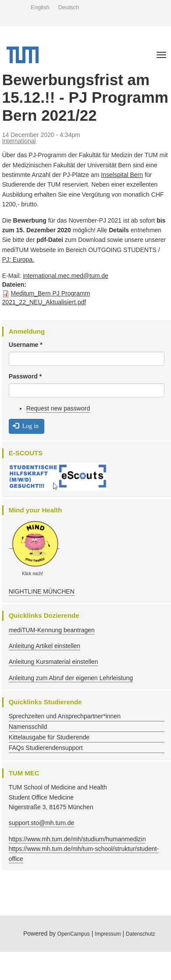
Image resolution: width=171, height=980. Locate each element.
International (19, 141)
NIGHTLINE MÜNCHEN (42, 591)
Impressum (108, 934)
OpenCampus (74, 934)
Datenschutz (141, 934)
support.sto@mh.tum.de (42, 823)
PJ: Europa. (18, 259)
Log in (26, 426)
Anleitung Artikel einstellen (45, 646)
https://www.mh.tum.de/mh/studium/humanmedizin (77, 839)
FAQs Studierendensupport (46, 748)
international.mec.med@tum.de (66, 276)
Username (26, 345)
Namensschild (28, 727)
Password (25, 376)
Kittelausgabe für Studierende (49, 737)
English (40, 7)
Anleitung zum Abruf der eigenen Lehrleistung (71, 678)
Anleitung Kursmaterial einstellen (53, 662)
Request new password (58, 408)
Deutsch (69, 7)
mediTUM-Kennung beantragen (52, 630)
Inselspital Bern (122, 175)
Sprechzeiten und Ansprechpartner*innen (65, 716)
